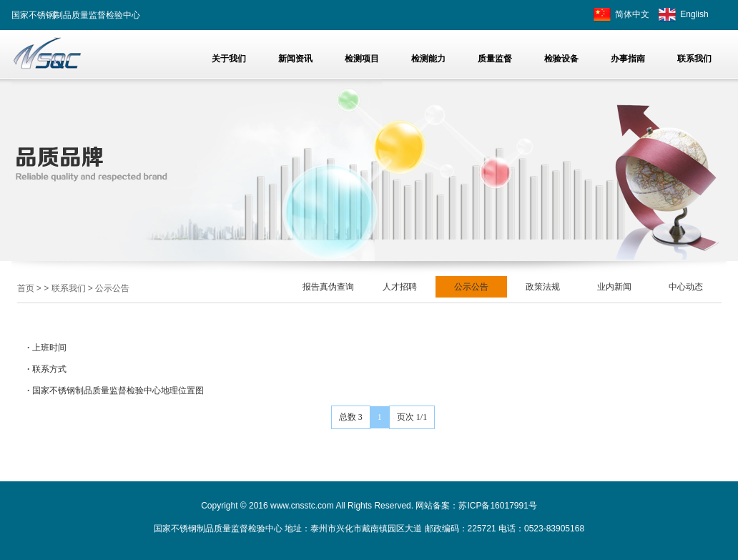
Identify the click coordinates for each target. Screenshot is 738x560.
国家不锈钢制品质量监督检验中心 (76, 15)
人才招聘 (400, 287)
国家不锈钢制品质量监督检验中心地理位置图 (118, 390)
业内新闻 (614, 287)
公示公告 (112, 288)
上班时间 (49, 348)
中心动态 (686, 287)
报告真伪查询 (328, 287)
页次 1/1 (412, 417)
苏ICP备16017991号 (497, 506)
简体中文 (632, 14)
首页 (26, 288)
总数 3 (351, 417)
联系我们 (69, 288)
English (694, 14)
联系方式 (49, 369)
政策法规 (543, 287)
